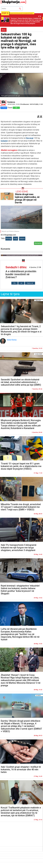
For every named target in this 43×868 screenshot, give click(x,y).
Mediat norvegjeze (9, 150)
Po (15, 283)
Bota (4, 30)
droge (15, 239)
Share (4, 108)
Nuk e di (30, 283)
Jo (21, 283)
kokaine (22, 239)
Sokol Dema (12, 340)
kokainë (4, 141)
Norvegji (30, 138)
